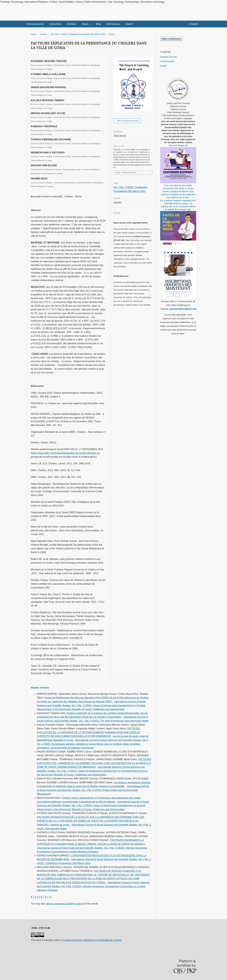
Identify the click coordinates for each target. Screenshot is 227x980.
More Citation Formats (126, 172)
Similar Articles (40, 688)
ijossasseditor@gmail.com (183, 309)
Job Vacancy (113, 24)
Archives (72, 24)
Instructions (55, 24)
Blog (98, 24)
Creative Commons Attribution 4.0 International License (92, 940)
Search (129, 24)
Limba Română (167, 61)
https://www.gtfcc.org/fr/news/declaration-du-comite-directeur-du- (66, 453)
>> (50, 897)
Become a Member (184, 6)
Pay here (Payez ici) (178, 145)
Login (198, 6)
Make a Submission (171, 39)
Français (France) (168, 57)
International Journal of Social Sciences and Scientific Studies (80, 17)
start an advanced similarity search (64, 904)
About (85, 24)
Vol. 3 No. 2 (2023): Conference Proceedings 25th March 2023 (78, 34)
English (164, 66)
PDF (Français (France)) (128, 121)
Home (34, 34)
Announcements (35, 24)
